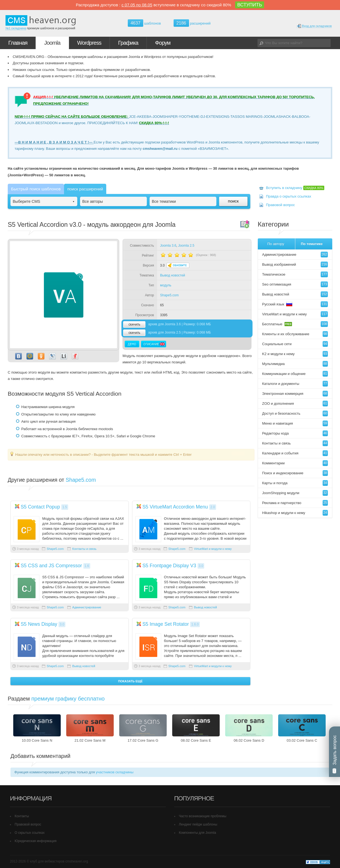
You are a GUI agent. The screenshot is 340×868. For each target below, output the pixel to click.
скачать (134, 324)
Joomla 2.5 (186, 246)
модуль (166, 285)
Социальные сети (295, 344)
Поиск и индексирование (295, 473)
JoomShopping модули (295, 493)
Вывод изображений (295, 264)
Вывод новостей (173, 275)
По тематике (312, 244)
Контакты (22, 816)
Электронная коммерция (295, 394)
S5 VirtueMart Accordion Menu (175, 507)
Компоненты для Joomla (197, 833)
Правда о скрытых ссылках (289, 196)
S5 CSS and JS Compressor (51, 566)
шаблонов (144, 23)
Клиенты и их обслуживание (295, 334)
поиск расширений (85, 189)
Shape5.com (169, 295)
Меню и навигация (295, 423)
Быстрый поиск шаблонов (36, 189)
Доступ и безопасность (295, 413)
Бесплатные (295, 324)
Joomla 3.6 (168, 246)
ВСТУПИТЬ (250, 5)
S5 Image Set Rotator (166, 624)
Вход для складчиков (314, 26)
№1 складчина (16, 28)
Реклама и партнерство (295, 503)
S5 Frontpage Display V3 (169, 566)
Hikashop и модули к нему (295, 513)
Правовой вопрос (281, 205)
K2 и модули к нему (295, 354)
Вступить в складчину (295, 188)
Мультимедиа (295, 364)
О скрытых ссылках (30, 833)
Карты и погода (295, 483)
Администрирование (87, 607)
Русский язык (295, 304)
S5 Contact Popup (40, 507)
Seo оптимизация (295, 284)
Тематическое (295, 274)
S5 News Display (39, 624)
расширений (192, 23)
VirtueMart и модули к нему (213, 549)
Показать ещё (130, 681)
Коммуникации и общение (295, 374)
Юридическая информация (36, 841)
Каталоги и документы (295, 384)
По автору (276, 244)
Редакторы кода (295, 433)
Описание (153, 344)
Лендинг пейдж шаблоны (198, 824)
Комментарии (295, 463)
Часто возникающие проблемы (203, 816)
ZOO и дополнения (295, 404)
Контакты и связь (84, 549)
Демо (132, 344)
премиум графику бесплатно (68, 699)
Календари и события (295, 453)
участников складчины (115, 772)
